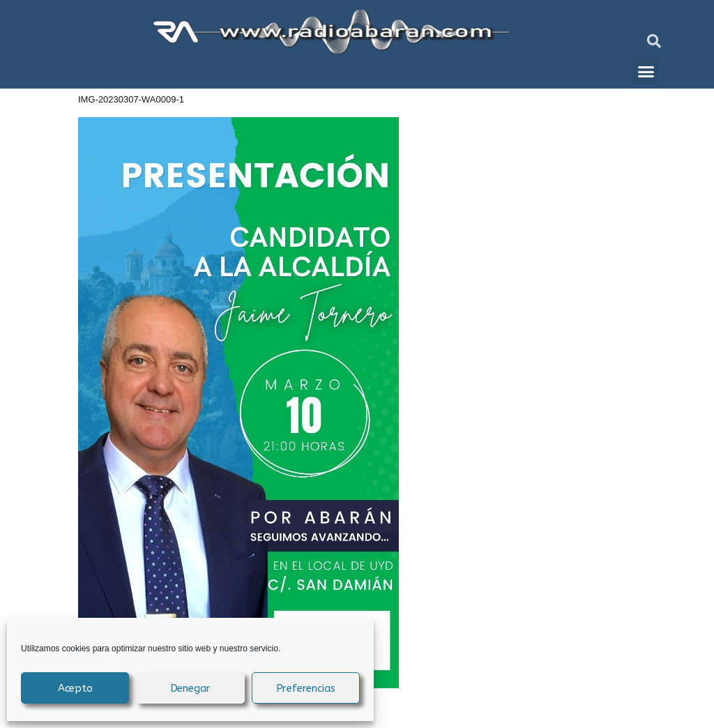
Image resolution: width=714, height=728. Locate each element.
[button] (654, 41)
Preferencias (306, 688)
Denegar (191, 688)
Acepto (75, 688)
